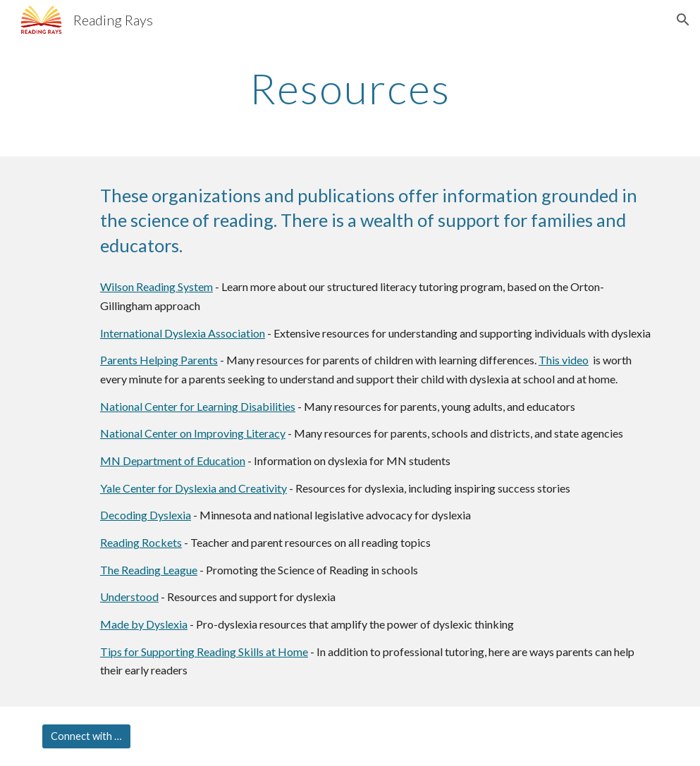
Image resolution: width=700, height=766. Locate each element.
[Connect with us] (86, 736)
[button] (683, 20)
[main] (350, 88)
